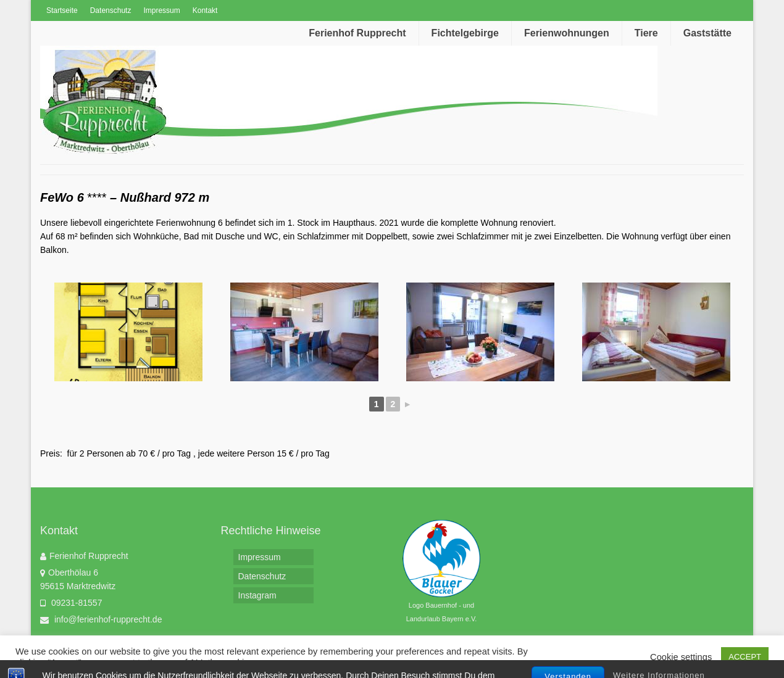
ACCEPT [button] (745, 657)
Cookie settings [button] (681, 657)
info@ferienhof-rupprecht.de (101, 619)
